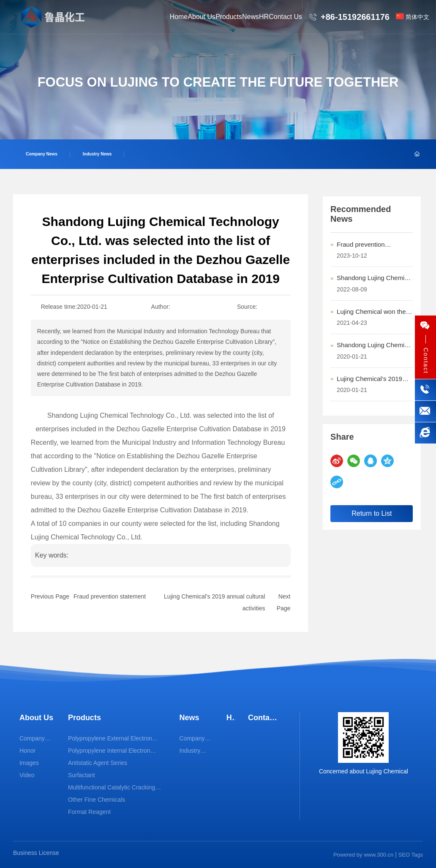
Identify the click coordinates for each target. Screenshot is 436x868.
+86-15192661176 (355, 17)
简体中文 (417, 17)
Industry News (97, 154)
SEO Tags (411, 855)
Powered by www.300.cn (363, 855)
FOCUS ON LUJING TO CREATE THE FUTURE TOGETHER (218, 83)
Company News (42, 154)
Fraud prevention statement (110, 596)
